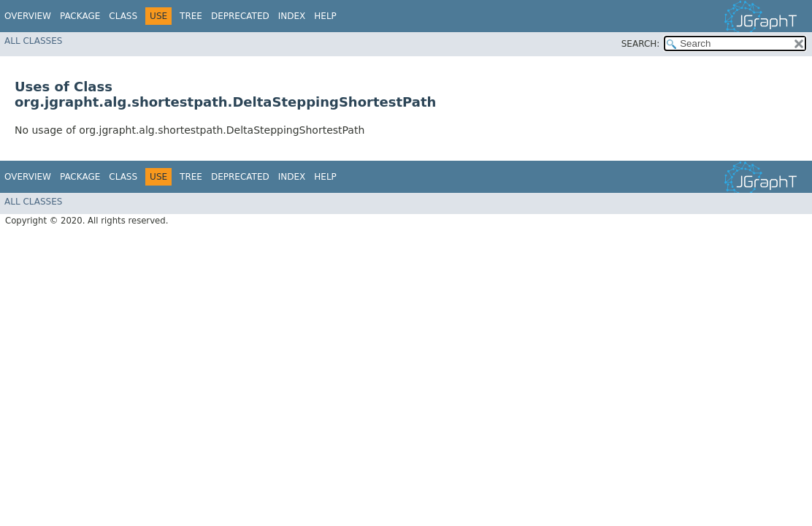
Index (292, 16)
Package (80, 16)
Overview (28, 16)
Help (325, 16)
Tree (191, 16)
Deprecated (240, 16)
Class (123, 16)
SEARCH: (641, 44)
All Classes (33, 41)
